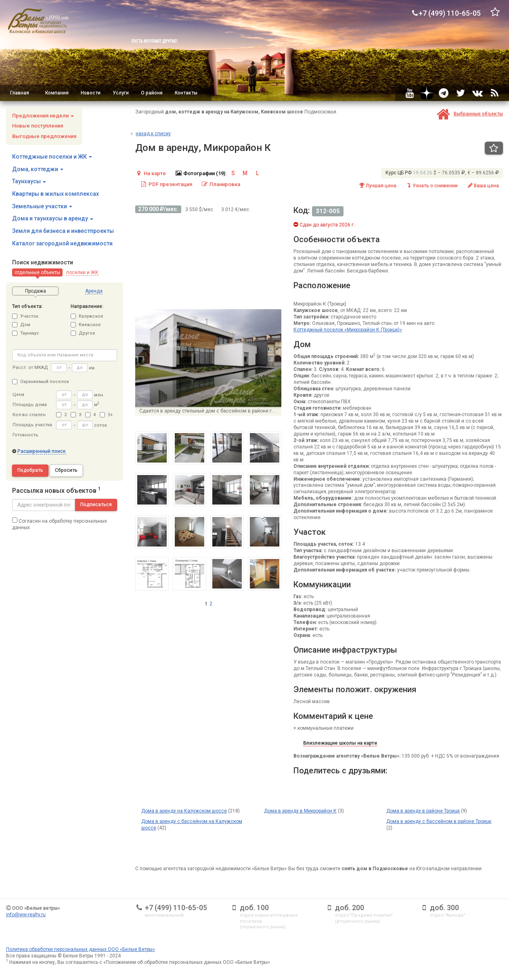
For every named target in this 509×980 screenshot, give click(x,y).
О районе (152, 93)
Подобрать (30, 470)
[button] (37, 272)
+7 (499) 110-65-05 (176, 908)
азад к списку (153, 134)
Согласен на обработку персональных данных (60, 524)
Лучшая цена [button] (377, 185)
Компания (57, 93)
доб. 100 (254, 908)
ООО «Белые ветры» (36, 908)
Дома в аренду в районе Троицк (423, 811)
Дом (21, 325)
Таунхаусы (29, 181)
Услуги (121, 93)
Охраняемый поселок (41, 382)
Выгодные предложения (44, 136)
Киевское (86, 325)
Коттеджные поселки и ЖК (52, 157)
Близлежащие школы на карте (340, 743)
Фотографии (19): (201, 173)
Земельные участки (42, 206)
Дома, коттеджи (38, 169)
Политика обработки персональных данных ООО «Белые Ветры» (81, 949)
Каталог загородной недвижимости (62, 243)
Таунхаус (26, 333)
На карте (151, 173)
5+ (106, 415)
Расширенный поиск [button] (42, 451)
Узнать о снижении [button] (431, 185)
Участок (25, 316)
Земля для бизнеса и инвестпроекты (63, 231)
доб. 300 (444, 908)
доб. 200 (350, 908)
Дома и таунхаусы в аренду (53, 218)
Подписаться (96, 505)
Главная (20, 93)
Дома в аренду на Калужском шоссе (184, 811)
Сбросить (66, 470)
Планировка (221, 184)
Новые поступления (38, 126)
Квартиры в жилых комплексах (56, 194)
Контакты (186, 93)
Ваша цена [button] (483, 185)
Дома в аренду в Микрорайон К (300, 811)
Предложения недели (43, 116)
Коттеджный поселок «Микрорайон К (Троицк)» (348, 330)
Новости (91, 93)
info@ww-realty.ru (26, 915)
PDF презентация (166, 184)
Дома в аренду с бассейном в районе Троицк (439, 821)
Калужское (87, 316)
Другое (83, 333)
